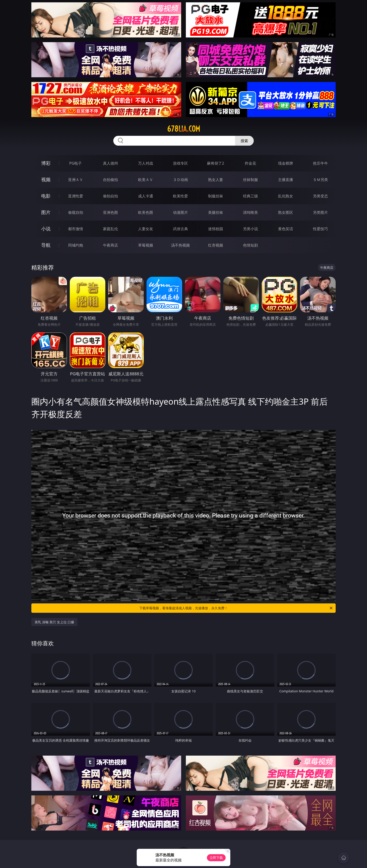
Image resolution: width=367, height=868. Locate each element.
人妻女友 (146, 229)
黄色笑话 (286, 229)
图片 (46, 212)
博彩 (46, 163)
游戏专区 (180, 163)
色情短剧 (250, 245)
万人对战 (146, 163)
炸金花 (250, 163)
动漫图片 (180, 212)
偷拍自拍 (110, 196)
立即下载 (216, 858)
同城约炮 (76, 245)
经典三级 (250, 196)
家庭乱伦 (110, 229)
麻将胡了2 (215, 163)
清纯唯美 (250, 212)
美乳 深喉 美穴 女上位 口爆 (54, 622)
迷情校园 (216, 229)
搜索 (244, 141)
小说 (46, 229)
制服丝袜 (216, 196)
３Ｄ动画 (180, 180)
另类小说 (250, 229)
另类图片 (320, 212)
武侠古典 (180, 229)
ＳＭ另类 (320, 180)
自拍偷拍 (110, 180)
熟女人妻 (216, 180)
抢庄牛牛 (320, 163)
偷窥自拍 (76, 212)
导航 (46, 245)
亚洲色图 (110, 212)
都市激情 (76, 229)
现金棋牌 (286, 163)
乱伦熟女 (286, 196)
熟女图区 (286, 212)
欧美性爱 (180, 196)
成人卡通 (146, 196)
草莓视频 (146, 245)
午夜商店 (110, 245)
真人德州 (110, 163)
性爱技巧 (320, 229)
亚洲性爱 (76, 196)
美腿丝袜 (216, 212)
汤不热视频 (180, 245)
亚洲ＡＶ (76, 180)
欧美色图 (146, 212)
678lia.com (184, 129)
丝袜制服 (250, 180)
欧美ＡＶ (146, 180)
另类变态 (320, 196)
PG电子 (75, 163)
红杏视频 (216, 245)
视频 (46, 179)
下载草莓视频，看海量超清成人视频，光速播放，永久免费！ (236, 608)
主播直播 (286, 180)
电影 (46, 196)
